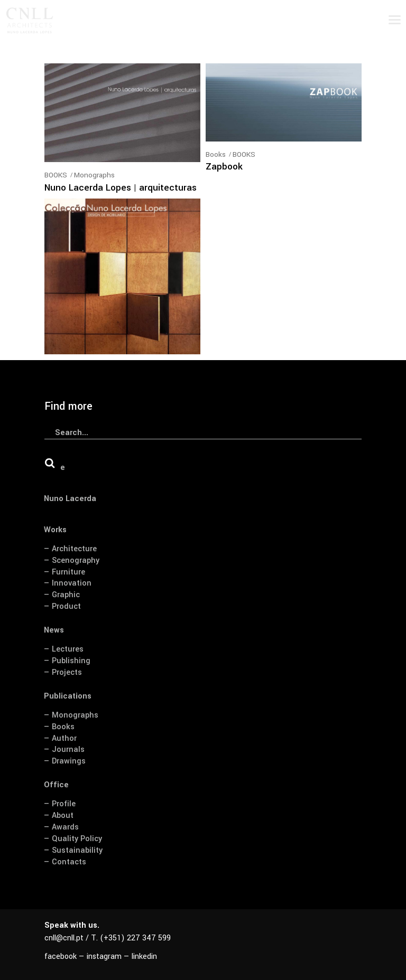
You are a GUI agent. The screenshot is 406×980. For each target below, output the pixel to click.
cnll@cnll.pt (64, 938)
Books (216, 154)
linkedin (144, 957)
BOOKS (56, 175)
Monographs (94, 175)
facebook (61, 957)
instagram (104, 957)
